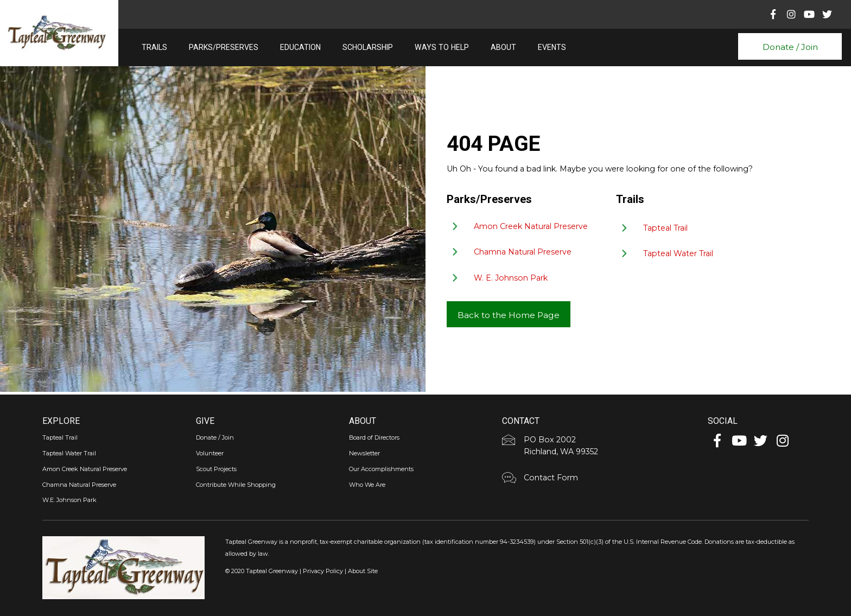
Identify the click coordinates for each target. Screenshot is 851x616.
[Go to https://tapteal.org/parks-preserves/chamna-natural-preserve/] (527, 253)
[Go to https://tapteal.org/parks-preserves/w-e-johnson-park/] (527, 280)
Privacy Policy (323, 571)
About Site (363, 571)
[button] (790, 46)
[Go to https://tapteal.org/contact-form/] (602, 479)
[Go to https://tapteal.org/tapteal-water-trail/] (723, 255)
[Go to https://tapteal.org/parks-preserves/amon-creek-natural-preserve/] (527, 228)
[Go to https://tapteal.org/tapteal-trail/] (723, 229)
